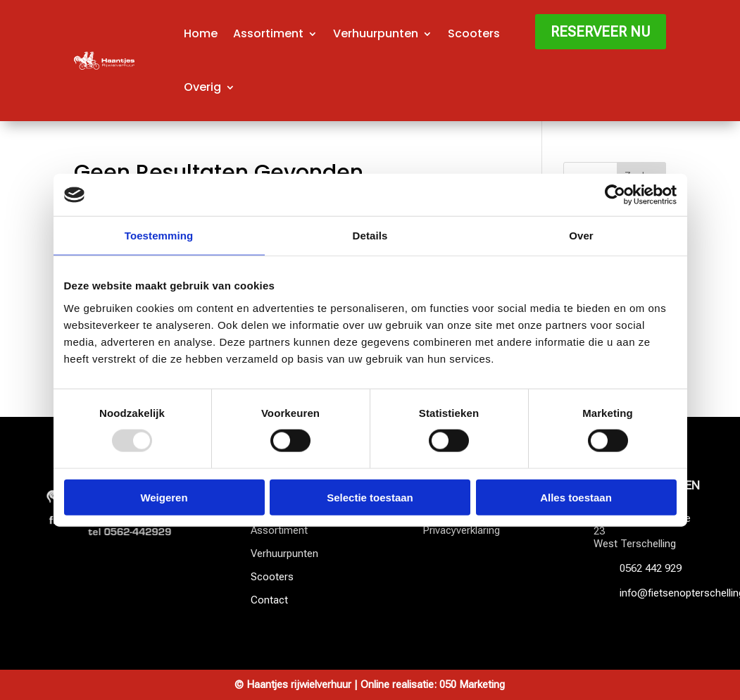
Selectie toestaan (370, 497)
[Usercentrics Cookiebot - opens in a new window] (615, 195)
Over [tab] (581, 236)
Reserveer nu (601, 32)
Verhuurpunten (376, 33)
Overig (202, 87)
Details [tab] (370, 236)
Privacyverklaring (461, 530)
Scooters (474, 33)
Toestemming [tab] (159, 236)
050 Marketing (472, 685)
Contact (269, 600)
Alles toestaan (576, 497)
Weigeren (164, 497)
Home (201, 33)
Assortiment (268, 33)
